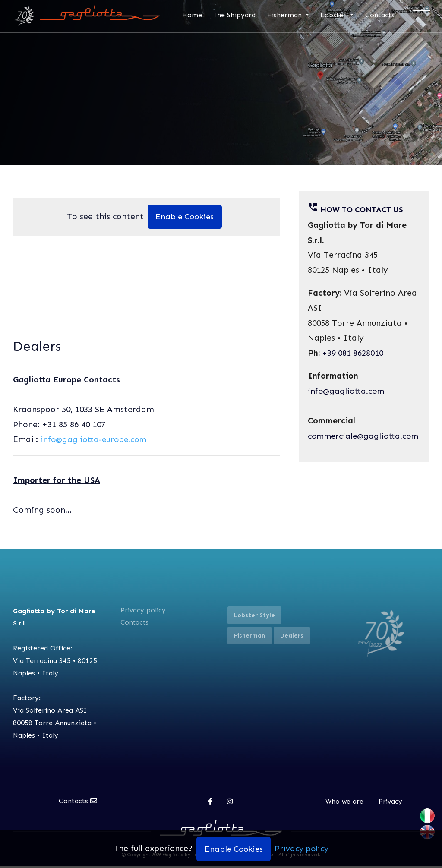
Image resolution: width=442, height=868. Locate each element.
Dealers (292, 638)
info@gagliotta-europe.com (95, 441)
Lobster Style (254, 617)
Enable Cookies (185, 219)
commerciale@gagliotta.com (365, 437)
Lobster (336, 15)
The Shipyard (236, 15)
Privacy (391, 803)
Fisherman (287, 15)
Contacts (381, 15)
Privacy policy (144, 612)
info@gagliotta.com (347, 392)
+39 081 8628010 (354, 354)
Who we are (344, 803)
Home (193, 15)
